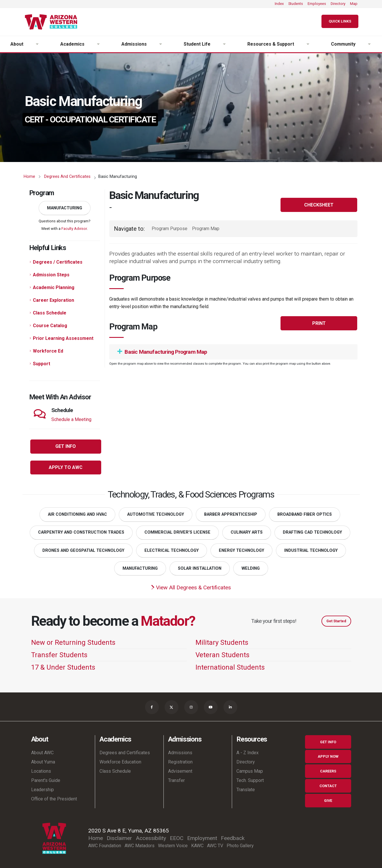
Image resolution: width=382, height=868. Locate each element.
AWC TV (215, 846)
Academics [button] (72, 44)
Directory (338, 4)
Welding (251, 568)
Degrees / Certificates (58, 262)
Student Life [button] (197, 44)
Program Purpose (170, 229)
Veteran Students (222, 655)
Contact (328, 786)
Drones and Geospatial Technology (83, 551)
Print (319, 323)
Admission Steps (51, 275)
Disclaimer (119, 838)
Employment (202, 838)
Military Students (222, 642)
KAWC (197, 846)
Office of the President (54, 799)
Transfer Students (59, 655)
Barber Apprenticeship (231, 514)
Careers (328, 771)
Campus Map (250, 771)
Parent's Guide (46, 780)
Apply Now (328, 756)
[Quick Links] (340, 22)
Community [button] (343, 44)
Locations (41, 771)
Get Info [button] (66, 446)
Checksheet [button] (319, 205)
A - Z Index (248, 753)
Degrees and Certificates (67, 177)
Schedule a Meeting (71, 419)
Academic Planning (54, 287)
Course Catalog (50, 326)
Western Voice (173, 846)
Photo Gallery (240, 846)
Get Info (328, 742)
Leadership (43, 790)
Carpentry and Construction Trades (81, 532)
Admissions (180, 753)
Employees (317, 4)
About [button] (17, 44)
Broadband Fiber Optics (305, 514)
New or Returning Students (73, 642)
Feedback (233, 838)
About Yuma (43, 762)
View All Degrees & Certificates (191, 587)
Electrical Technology (172, 551)
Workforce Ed (48, 351)
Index (279, 4)
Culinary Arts (247, 532)
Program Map (206, 229)
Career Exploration (53, 300)
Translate (246, 790)
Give (328, 801)
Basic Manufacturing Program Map (162, 352)
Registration (180, 762)
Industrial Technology (311, 551)
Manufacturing (65, 208)
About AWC (42, 753)
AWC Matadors (140, 846)
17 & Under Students (63, 667)
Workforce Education (120, 762)
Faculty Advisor (74, 229)
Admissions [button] (134, 44)
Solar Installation (200, 568)
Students (296, 4)
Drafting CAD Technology (312, 532)
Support (42, 364)
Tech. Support (250, 780)
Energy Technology (241, 551)
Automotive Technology (156, 514)
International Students (230, 667)
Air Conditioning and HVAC (77, 514)
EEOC (177, 838)
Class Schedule (50, 313)
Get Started (336, 621)
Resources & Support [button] (271, 44)
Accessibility (151, 838)
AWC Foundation (105, 846)
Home (29, 177)
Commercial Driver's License (177, 532)
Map (354, 4)
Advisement (180, 771)
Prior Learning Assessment (63, 338)
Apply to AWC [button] (66, 467)
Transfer (176, 780)
